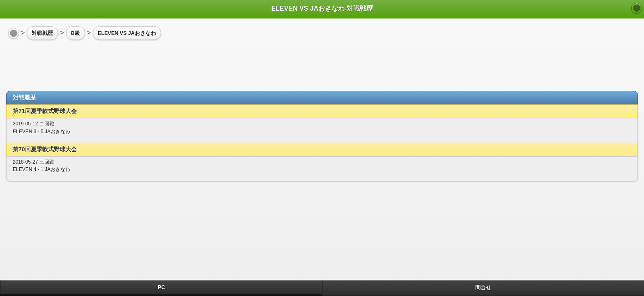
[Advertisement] (72, 62)
